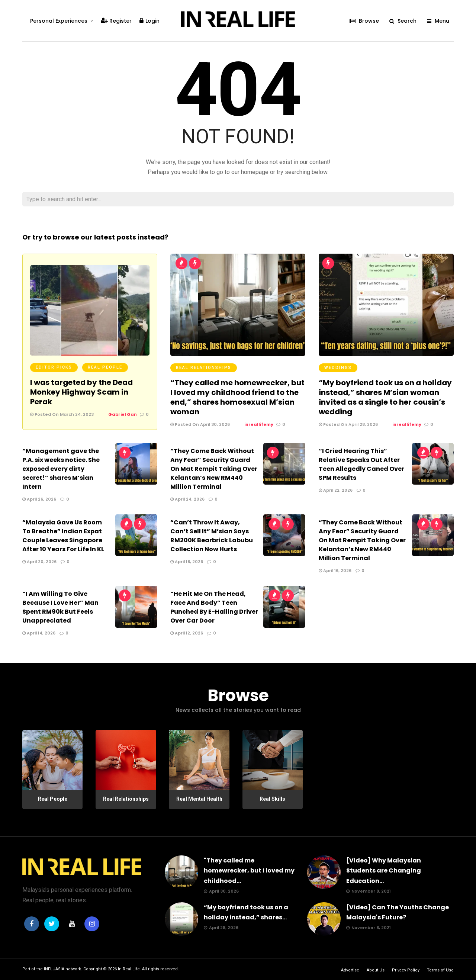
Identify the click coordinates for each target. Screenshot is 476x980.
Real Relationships (204, 368)
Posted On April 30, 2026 (200, 424)
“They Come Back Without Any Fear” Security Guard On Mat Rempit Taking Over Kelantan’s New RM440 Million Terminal (214, 469)
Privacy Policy (406, 970)
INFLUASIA (54, 969)
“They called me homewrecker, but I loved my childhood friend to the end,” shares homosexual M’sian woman (237, 397)
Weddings (338, 368)
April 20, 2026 (39, 562)
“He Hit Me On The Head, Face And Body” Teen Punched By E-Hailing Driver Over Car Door (214, 607)
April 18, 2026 (187, 562)
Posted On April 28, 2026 (348, 424)
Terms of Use (440, 970)
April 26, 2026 (39, 499)
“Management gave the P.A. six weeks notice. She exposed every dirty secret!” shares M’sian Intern (61, 469)
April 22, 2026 (336, 490)
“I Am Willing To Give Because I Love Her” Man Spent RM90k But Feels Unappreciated (60, 607)
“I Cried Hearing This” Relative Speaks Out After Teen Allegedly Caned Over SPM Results (361, 464)
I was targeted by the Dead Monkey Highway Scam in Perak (81, 392)
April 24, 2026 (187, 499)
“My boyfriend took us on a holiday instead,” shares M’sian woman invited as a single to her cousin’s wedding (385, 397)
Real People (105, 367)
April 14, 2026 (39, 633)
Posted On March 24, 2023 (62, 414)
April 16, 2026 (335, 571)
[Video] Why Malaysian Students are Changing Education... (384, 870)
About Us (376, 970)
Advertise (350, 970)
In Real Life (129, 969)
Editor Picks (54, 367)
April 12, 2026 (187, 633)
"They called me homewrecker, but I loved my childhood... (249, 870)
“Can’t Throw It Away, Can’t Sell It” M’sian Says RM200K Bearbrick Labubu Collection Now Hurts (212, 536)
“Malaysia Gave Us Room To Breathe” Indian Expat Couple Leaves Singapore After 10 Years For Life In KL (63, 536)
